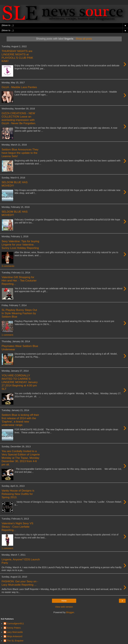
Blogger (70, 612)
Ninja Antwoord (15, 636)
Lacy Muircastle (15, 632)
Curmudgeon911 (15, 623)
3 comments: (8, 266)
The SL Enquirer (15, 641)
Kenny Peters (14, 628)
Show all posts (84, 39)
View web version (64, 607)
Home (64, 601)
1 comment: (8, 335)
